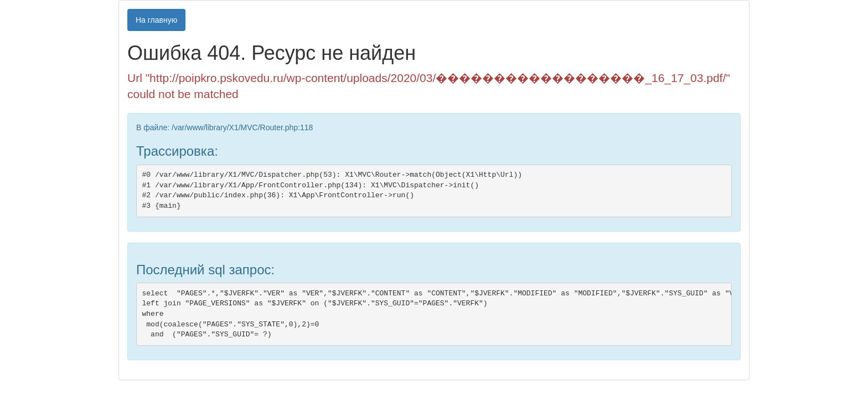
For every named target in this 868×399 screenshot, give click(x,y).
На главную (156, 20)
